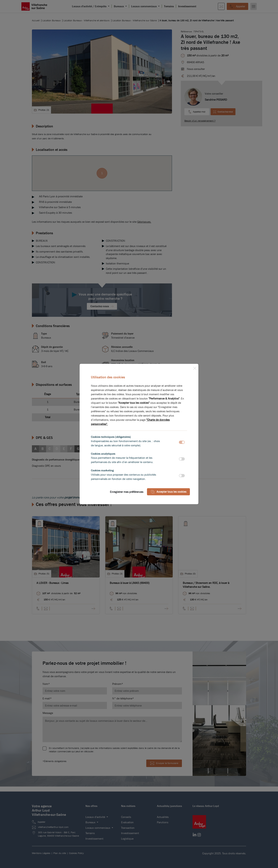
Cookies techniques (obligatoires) (111, 437)
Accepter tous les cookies (168, 492)
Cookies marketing (102, 470)
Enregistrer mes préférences (127, 492)
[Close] (195, 368)
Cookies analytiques (103, 454)
